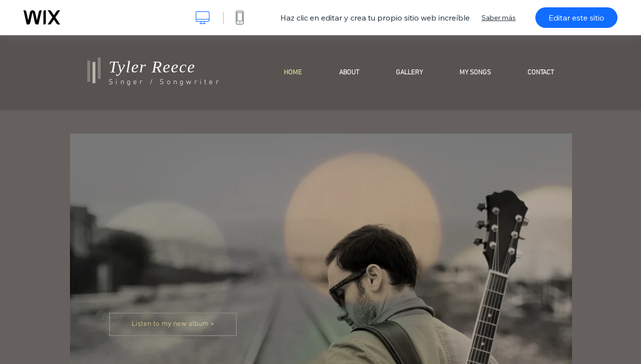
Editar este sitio (576, 18)
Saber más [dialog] (499, 18)
